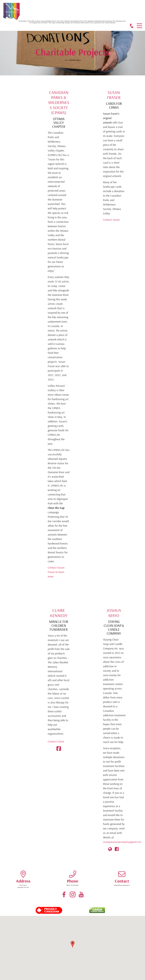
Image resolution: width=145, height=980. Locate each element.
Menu (139, 24)
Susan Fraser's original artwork (111, 118)
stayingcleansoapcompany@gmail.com (122, 842)
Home (66, 60)
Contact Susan (111, 220)
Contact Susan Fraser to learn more (56, 572)
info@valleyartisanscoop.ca (122, 885)
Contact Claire (56, 741)
